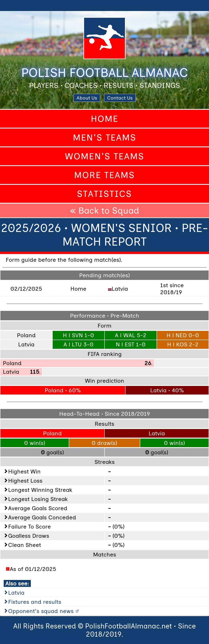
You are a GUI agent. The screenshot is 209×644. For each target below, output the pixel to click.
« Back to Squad (104, 211)
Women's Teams (105, 156)
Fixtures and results (35, 602)
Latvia (16, 593)
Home (105, 119)
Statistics (104, 194)
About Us (87, 98)
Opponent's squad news (41, 611)
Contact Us (120, 98)
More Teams (104, 175)
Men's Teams (105, 137)
